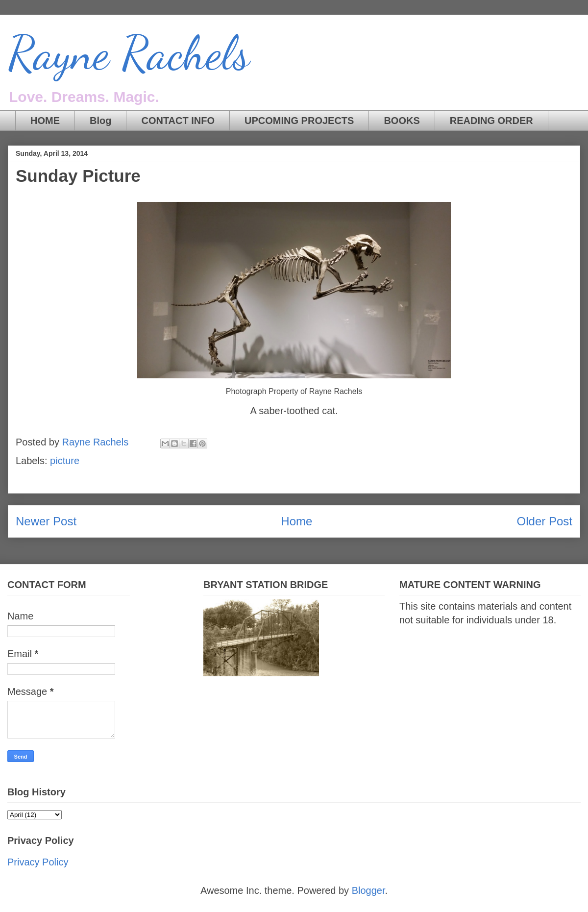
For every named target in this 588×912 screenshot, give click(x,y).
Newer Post (46, 521)
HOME (45, 121)
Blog (100, 121)
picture (65, 461)
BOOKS (402, 121)
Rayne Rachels (129, 53)
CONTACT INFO (178, 121)
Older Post (545, 521)
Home (296, 521)
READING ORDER (491, 121)
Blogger (368, 890)
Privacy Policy (38, 862)
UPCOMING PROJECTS (299, 121)
